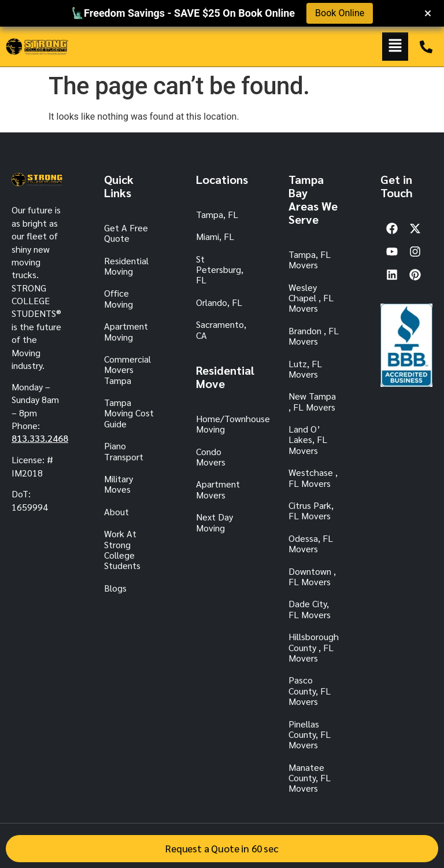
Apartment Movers (218, 489)
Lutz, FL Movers (305, 369)
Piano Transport (124, 451)
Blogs (115, 588)
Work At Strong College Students (122, 549)
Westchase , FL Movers (313, 477)
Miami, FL (215, 236)
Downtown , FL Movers (312, 576)
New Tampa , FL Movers (312, 401)
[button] (395, 47)
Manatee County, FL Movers (310, 778)
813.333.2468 (40, 438)
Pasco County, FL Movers (310, 690)
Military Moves (119, 484)
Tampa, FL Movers (310, 259)
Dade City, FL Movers (310, 609)
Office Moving (119, 298)
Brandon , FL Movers (314, 336)
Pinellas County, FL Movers (310, 734)
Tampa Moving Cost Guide (129, 413)
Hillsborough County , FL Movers (314, 647)
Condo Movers (211, 457)
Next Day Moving (214, 522)
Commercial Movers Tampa (127, 370)
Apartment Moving (126, 331)
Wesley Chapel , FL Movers (311, 298)
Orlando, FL (219, 302)
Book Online (340, 13)
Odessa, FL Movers (311, 543)
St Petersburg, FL (220, 269)
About (116, 511)
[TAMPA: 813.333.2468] (426, 47)
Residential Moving (126, 266)
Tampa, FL (217, 214)
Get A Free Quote (126, 233)
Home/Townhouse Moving (222, 424)
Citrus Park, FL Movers (311, 510)
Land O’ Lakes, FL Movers (308, 439)
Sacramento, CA (221, 329)
